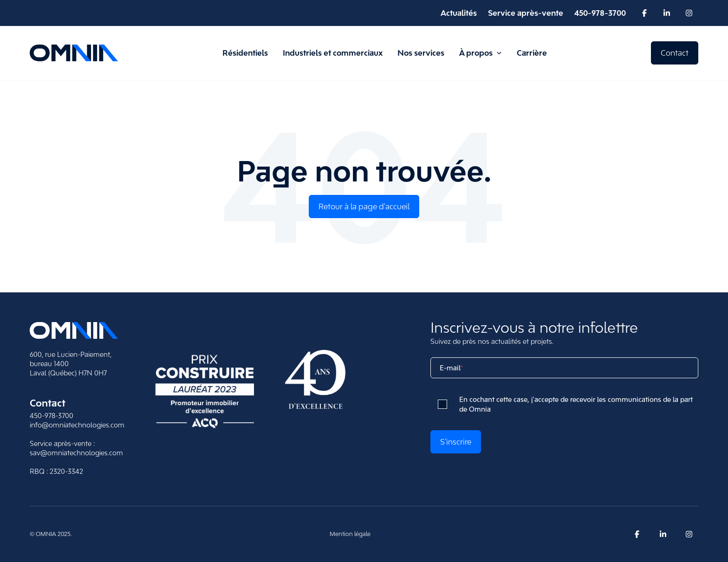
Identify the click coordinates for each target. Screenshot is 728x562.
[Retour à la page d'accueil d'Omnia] (74, 53)
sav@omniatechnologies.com (76, 453)
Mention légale (350, 534)
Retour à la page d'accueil (364, 207)
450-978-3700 (52, 416)
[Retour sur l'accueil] (74, 330)
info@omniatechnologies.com (77, 425)
